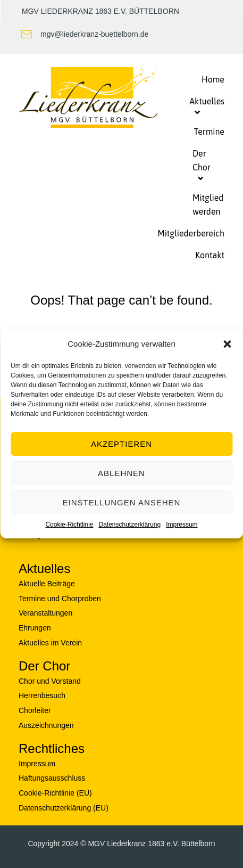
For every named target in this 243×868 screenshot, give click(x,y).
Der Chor (44, 666)
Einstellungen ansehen (122, 502)
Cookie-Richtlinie (69, 525)
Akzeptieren (121, 444)
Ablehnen (121, 473)
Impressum (182, 525)
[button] (227, 344)
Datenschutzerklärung (129, 525)
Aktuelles (44, 568)
